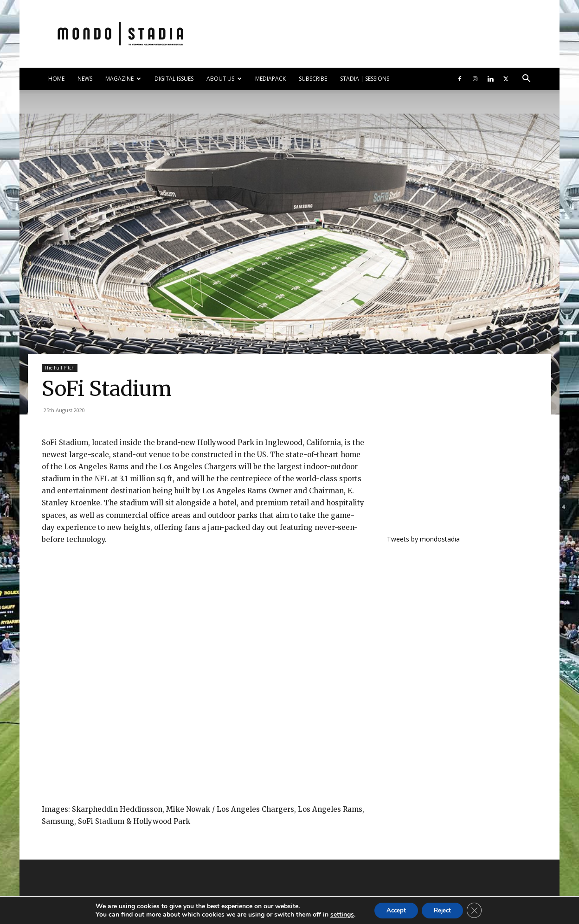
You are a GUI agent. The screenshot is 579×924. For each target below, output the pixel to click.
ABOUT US (224, 79)
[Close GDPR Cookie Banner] (479, 910)
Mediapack (270, 79)
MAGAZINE (123, 79)
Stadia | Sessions (365, 79)
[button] (526, 80)
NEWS (85, 79)
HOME (56, 79)
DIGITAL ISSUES (174, 79)
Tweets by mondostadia (423, 539)
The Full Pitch (60, 368)
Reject (444, 909)
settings (336, 914)
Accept (393, 909)
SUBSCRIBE (313, 79)
